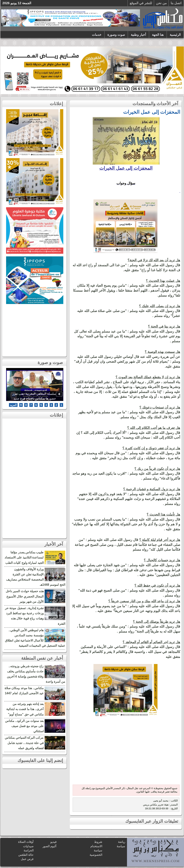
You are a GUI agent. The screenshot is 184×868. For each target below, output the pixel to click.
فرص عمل (27, 859)
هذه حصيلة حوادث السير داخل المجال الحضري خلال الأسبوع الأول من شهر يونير (25, 596)
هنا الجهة (158, 35)
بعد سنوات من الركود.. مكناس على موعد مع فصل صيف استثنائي (24, 726)
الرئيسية (175, 35)
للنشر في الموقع (141, 3)
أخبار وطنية (138, 35)
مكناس (60, 562)
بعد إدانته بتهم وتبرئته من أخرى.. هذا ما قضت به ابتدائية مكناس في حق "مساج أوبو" (25, 709)
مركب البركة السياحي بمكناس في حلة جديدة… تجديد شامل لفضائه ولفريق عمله (24, 743)
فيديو (53, 842)
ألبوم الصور (49, 846)
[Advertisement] (125, 753)
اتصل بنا (176, 3)
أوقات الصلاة (26, 842)
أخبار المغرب (57, 579)
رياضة (122, 842)
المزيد (13, 405)
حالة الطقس (26, 855)
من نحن (161, 3)
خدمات (97, 35)
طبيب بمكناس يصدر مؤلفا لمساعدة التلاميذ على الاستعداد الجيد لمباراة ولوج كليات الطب (24, 557)
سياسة (121, 846)
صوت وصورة (116, 35)
